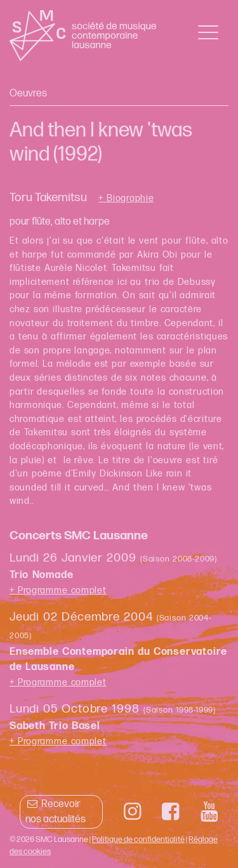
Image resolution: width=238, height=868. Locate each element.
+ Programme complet (58, 590)
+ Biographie (126, 199)
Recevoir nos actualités (56, 812)
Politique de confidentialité (138, 839)
